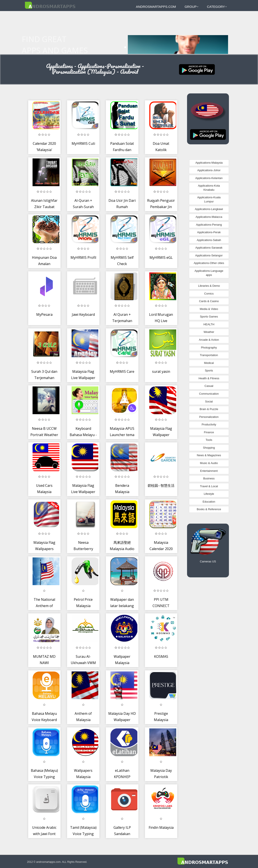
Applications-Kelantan (209, 178)
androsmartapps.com (156, 7)
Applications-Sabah (209, 240)
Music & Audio (209, 463)
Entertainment (209, 471)
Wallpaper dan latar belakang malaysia (122, 606)
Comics (209, 294)
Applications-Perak (209, 232)
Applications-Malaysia (209, 163)
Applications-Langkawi (209, 209)
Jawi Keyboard (83, 314)
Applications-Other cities (209, 263)
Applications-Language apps (209, 273)
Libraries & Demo (209, 286)
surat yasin (161, 371)
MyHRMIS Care (122, 371)
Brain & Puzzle (209, 409)
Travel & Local (209, 486)
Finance (209, 432)
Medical (209, 363)
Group (192, 7)
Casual (209, 386)
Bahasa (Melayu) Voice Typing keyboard (44, 777)
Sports (209, 370)
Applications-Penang (209, 225)
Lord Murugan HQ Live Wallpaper (161, 321)
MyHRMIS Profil (83, 257)
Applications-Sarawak (209, 248)
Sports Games (209, 317)
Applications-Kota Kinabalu (209, 188)
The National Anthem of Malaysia (44, 606)
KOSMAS (161, 656)
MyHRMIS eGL (161, 257)
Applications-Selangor (209, 255)
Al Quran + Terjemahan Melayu (122, 321)
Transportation (209, 355)
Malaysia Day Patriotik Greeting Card (161, 777)
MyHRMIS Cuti (83, 143)
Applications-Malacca (209, 217)
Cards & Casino (209, 301)
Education (209, 502)
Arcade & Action (209, 340)
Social (209, 401)
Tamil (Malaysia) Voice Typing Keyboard (83, 834)
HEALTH (209, 324)
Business (209, 478)
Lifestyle (209, 494)
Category (217, 7)
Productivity (209, 424)
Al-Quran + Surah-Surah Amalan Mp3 (83, 207)
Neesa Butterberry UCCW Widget (83, 549)
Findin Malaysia (161, 827)
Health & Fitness (209, 378)
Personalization (209, 417)
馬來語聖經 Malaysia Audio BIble (122, 549)
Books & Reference (209, 509)
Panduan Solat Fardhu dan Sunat (122, 150)
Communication (209, 394)
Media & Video (209, 309)
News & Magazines (209, 455)
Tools (209, 440)
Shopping (209, 448)
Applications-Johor (209, 170)
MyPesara (44, 314)
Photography (209, 348)
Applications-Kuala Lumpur (209, 199)
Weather (209, 332)
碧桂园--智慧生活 (161, 485)
